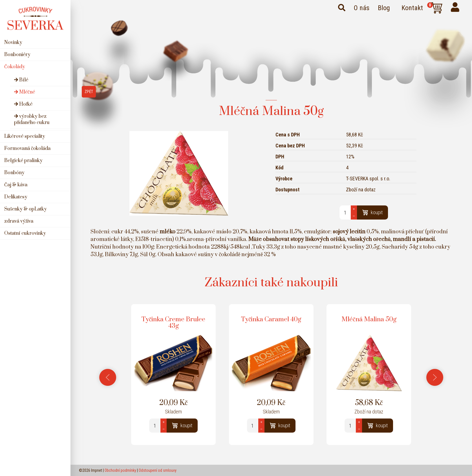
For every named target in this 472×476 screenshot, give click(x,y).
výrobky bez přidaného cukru (32, 119)
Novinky (13, 43)
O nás (362, 8)
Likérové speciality (25, 136)
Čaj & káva (16, 185)
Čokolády (15, 67)
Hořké (23, 104)
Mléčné (25, 92)
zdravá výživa (19, 221)
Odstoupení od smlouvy (158, 470)
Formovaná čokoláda (27, 149)
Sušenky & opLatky (26, 209)
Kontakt (412, 8)
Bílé (21, 80)
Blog (384, 8)
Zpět (89, 92)
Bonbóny (14, 173)
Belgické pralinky (23, 161)
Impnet (97, 470)
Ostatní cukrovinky (25, 233)
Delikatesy (16, 197)
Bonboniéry (17, 55)
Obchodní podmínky (120, 470)
